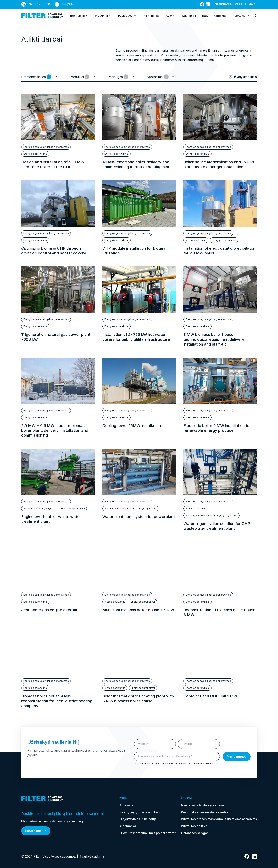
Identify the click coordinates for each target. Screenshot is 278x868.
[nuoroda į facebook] (202, 4)
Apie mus (126, 805)
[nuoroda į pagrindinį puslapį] (42, 16)
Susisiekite (36, 831)
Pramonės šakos (36, 77)
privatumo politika (203, 763)
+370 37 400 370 (39, 4)
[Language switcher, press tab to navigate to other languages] (242, 16)
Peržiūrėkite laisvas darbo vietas (205, 812)
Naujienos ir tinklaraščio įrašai (203, 805)
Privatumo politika (194, 826)
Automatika (128, 826)
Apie (171, 16)
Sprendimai (79, 16)
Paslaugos (127, 16)
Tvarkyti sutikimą (92, 856)
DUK (205, 16)
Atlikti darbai (151, 16)
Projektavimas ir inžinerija (138, 819)
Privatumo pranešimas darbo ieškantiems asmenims (219, 819)
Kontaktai (220, 16)
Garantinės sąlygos (195, 833)
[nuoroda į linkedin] (208, 4)
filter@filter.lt (69, 4)
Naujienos (189, 16)
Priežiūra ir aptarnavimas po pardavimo (148, 833)
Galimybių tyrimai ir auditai (139, 812)
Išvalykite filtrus (243, 77)
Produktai (103, 16)
